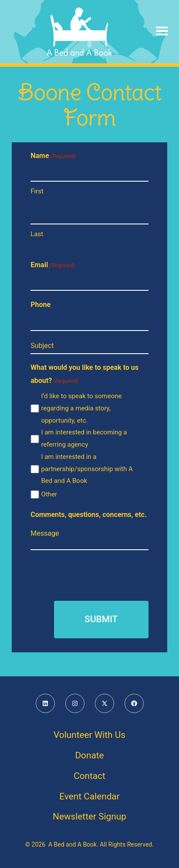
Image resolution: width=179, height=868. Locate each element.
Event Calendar (89, 796)
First (37, 191)
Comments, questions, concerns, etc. (88, 515)
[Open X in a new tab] (105, 703)
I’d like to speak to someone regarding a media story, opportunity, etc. (81, 408)
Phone (41, 305)
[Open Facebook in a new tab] (134, 703)
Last (37, 234)
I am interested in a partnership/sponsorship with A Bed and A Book (87, 469)
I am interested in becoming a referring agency (84, 438)
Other (49, 494)
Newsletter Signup (89, 816)
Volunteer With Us (89, 735)
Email (52, 265)
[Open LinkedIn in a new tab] (45, 703)
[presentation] (97, 574)
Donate (89, 755)
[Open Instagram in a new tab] (75, 703)
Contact (89, 776)
